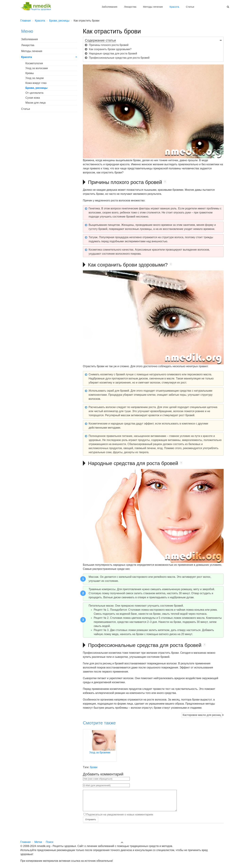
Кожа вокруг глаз (36, 83)
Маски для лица (35, 103)
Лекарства (130, 7)
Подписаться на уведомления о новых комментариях (120, 819)
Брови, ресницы (36, 88)
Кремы (30, 73)
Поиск (49, 842)
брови (94, 767)
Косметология (34, 63)
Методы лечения (153, 7)
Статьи (190, 7)
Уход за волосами (37, 68)
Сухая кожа (33, 98)
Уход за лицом (34, 78)
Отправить (91, 823)
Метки (38, 842)
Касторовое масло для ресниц (202, 715)
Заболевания (109, 7)
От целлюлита (34, 93)
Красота (174, 7)
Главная (26, 842)
